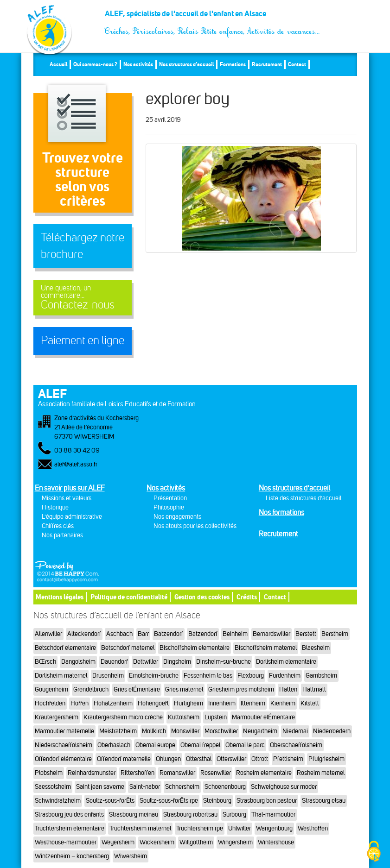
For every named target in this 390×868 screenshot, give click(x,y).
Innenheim (222, 703)
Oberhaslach (114, 745)
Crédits (247, 597)
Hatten (288, 689)
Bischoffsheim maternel (266, 648)
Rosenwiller (216, 773)
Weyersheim (118, 842)
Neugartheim (260, 731)
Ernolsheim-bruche (154, 676)
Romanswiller (177, 773)
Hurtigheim (189, 703)
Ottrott (260, 759)
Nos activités (138, 64)
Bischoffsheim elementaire (195, 648)
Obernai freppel (200, 745)
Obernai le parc (245, 745)
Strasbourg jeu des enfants (69, 815)
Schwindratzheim (58, 801)
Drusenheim (108, 676)
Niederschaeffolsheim (64, 745)
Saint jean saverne (100, 787)
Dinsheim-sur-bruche (224, 662)
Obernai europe (155, 745)
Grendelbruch (91, 689)
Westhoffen (313, 828)
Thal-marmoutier (273, 815)
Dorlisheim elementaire (286, 662)
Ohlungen (168, 759)
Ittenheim (253, 703)
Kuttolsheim (184, 717)
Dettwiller (146, 662)
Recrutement (267, 64)
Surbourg (234, 815)
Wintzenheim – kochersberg (72, 856)
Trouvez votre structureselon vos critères (83, 179)
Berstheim (335, 634)
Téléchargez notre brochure (83, 246)
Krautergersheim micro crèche (123, 717)
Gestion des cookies (202, 597)
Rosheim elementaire (264, 773)
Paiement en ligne (83, 340)
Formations (233, 64)
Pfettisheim (288, 759)
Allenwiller (48, 634)
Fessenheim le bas (208, 676)
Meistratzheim (118, 731)
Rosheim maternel (321, 773)
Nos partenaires (62, 535)
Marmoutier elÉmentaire (263, 717)
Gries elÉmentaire (137, 689)
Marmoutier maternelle (64, 731)
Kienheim (283, 703)
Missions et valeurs (67, 498)
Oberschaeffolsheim (296, 745)
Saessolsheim (53, 787)
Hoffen (80, 703)
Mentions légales (60, 597)
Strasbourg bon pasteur (267, 801)
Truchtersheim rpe (200, 828)
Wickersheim (157, 842)
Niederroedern (332, 731)
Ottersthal (199, 759)
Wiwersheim (131, 856)
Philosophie (169, 507)
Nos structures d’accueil (186, 64)
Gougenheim (51, 689)
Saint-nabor (145, 787)
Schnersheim (182, 787)
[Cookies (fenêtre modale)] (374, 852)
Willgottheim (196, 842)
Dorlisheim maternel (61, 676)
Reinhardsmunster (92, 773)
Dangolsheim (78, 662)
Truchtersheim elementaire (70, 828)
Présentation (170, 498)
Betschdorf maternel (128, 648)
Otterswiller (231, 759)
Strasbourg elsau (324, 801)
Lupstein (216, 717)
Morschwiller (221, 731)
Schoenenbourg (225, 787)
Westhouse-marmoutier (66, 842)
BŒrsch (45, 662)
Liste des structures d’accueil (304, 498)
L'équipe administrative (72, 517)
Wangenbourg (274, 828)
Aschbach (119, 634)
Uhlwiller (240, 828)
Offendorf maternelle (124, 759)
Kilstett (310, 703)
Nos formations (281, 513)
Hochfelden (50, 703)
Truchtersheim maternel (140, 828)
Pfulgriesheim (326, 759)
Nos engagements (177, 517)
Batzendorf (169, 634)
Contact (297, 64)
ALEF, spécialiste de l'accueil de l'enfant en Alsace (213, 17)
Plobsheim (49, 773)
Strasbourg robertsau (190, 815)
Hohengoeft (153, 703)
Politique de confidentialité (129, 597)
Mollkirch (154, 731)
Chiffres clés (58, 526)
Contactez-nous (83, 298)
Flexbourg (251, 676)
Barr (143, 634)
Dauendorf (114, 662)
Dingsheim (177, 662)
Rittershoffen (137, 773)
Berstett (306, 634)
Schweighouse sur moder (284, 787)
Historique (55, 507)
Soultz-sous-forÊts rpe (169, 801)
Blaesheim (316, 648)
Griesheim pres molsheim (241, 689)
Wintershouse (276, 842)
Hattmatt (314, 689)
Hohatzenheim (113, 703)
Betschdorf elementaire (65, 648)
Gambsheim (321, 676)
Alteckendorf (84, 634)
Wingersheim (235, 842)
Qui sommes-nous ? (95, 64)
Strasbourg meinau (134, 815)
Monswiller (185, 731)
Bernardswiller (272, 634)
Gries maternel (184, 689)
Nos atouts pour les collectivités (195, 526)
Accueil (58, 64)
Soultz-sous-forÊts (110, 801)
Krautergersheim (57, 717)
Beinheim (235, 634)
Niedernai (295, 731)
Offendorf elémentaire (63, 759)
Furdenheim (285, 676)
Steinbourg (217, 801)
